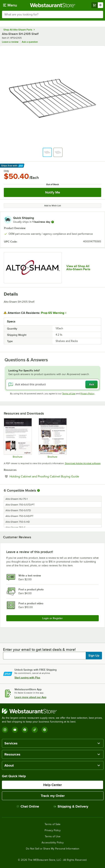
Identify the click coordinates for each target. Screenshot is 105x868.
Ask (92, 384)
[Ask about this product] (52, 384)
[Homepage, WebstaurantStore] (52, 5)
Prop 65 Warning (53, 313)
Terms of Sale (52, 824)
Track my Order (53, 796)
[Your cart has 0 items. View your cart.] (97, 5)
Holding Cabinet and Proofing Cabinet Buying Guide (55, 476)
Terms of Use (69, 394)
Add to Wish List (53, 206)
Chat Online (28, 806)
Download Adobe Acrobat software (83, 463)
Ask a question (30, 42)
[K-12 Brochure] (52, 438)
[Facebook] (25, 730)
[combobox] (52, 14)
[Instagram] (5, 730)
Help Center (52, 785)
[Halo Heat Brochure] (18, 438)
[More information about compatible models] (38, 491)
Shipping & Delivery (71, 806)
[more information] (53, 222)
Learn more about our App (30, 697)
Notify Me (53, 192)
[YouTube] (15, 730)
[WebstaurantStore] (52, 711)
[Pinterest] (45, 730)
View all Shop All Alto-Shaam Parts (78, 268)
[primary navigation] (10, 5)
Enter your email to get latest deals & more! (39, 649)
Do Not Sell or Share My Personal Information (53, 849)
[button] (47, 152)
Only (6, 171)
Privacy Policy (87, 394)
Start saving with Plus (27, 678)
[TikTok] (35, 730)
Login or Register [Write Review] (52, 618)
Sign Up (94, 656)
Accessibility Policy (53, 843)
